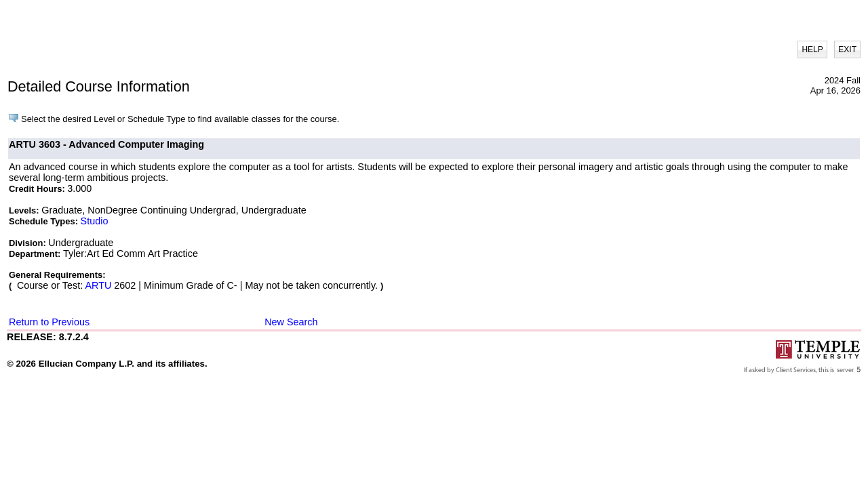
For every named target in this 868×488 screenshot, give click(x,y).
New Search (291, 322)
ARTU (98, 285)
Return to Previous (49, 322)
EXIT (847, 49)
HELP (812, 49)
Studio (95, 221)
